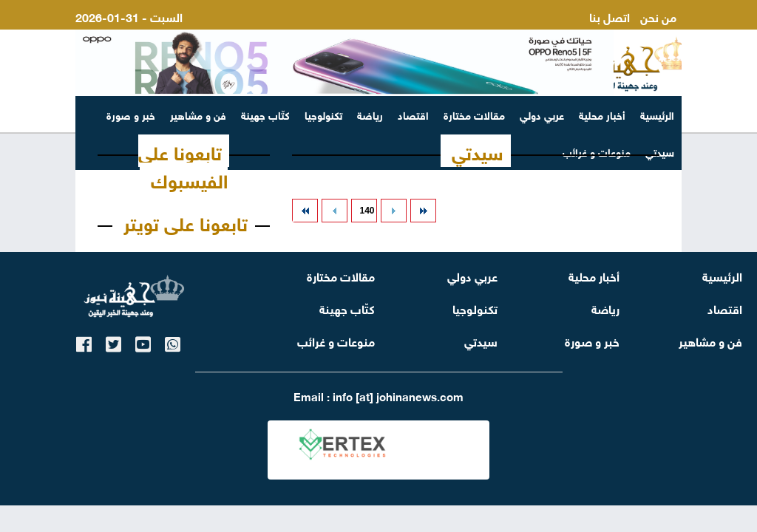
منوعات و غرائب (336, 340)
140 (367, 211)
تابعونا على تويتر (186, 222)
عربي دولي (542, 114)
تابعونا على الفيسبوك (183, 165)
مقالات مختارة (474, 114)
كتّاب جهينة (265, 114)
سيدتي (478, 151)
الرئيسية (657, 114)
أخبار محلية (602, 114)
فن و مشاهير (198, 114)
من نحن (658, 16)
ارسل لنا (657, 34)
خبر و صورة (131, 114)
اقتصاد (413, 114)
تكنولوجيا (323, 114)
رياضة (370, 114)
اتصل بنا (610, 16)
